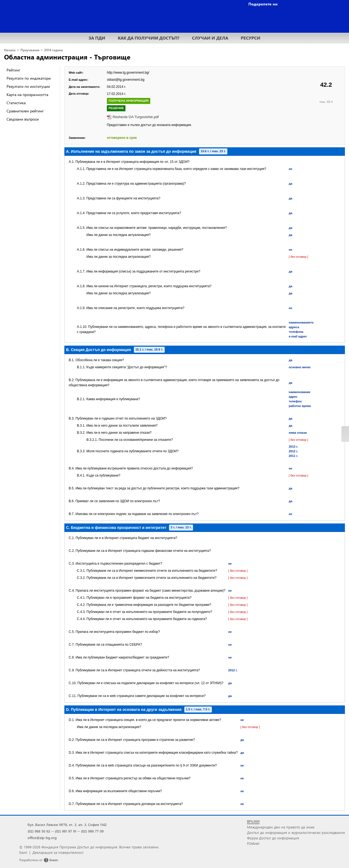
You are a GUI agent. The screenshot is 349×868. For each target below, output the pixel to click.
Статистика (16, 103)
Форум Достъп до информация (273, 838)
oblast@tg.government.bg (126, 80)
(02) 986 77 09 (92, 831)
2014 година (53, 50)
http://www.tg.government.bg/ (128, 73)
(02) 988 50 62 (39, 831)
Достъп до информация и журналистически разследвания (296, 832)
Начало (10, 50)
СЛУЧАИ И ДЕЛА (210, 38)
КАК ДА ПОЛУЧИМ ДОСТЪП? (149, 38)
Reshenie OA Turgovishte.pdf (136, 117)
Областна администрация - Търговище (67, 57)
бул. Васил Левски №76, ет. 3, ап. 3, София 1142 (67, 824)
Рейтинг (13, 70)
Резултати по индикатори (29, 78)
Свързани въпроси (23, 119)
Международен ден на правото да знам (281, 827)
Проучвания (30, 50)
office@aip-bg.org (42, 838)
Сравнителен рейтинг (25, 111)
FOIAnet (253, 843)
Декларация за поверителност (58, 852)
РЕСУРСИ (251, 38)
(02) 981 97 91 (66, 831)
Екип (23, 852)
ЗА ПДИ (97, 38)
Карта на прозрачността (27, 95)
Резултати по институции (28, 86)
